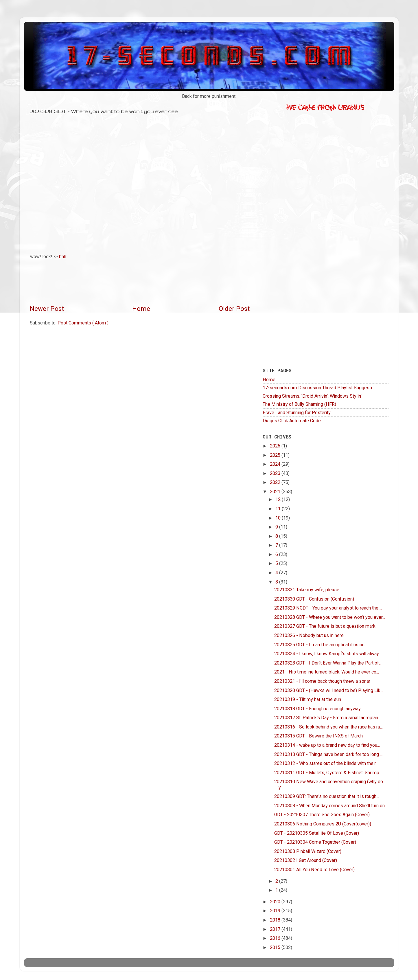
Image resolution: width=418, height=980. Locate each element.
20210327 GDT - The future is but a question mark (325, 626)
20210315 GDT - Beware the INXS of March (318, 736)
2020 (276, 902)
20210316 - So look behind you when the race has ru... (328, 727)
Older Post (234, 309)
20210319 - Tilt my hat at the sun (308, 699)
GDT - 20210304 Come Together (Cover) (315, 842)
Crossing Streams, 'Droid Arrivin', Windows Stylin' (312, 396)
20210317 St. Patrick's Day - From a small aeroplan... (327, 718)
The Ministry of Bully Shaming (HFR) (299, 404)
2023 (276, 473)
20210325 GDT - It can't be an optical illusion (319, 645)
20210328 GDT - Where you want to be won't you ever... (330, 617)
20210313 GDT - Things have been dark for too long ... (328, 754)
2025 (276, 455)
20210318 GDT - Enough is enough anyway (317, 709)
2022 (276, 482)
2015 (276, 947)
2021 (276, 492)
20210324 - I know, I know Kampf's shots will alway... (328, 654)
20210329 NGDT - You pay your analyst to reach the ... (328, 608)
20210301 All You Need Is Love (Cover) (314, 870)
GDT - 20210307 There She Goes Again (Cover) (322, 815)
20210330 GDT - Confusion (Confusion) (314, 599)
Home (141, 309)
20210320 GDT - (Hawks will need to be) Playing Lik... (329, 690)
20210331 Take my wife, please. (307, 590)
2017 (276, 929)
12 (279, 499)
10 (279, 518)
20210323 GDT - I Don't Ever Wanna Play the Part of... (328, 663)
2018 (276, 920)
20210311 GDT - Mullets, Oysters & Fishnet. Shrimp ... (329, 773)
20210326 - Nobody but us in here (309, 635)
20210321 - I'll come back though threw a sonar (322, 681)
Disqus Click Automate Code (292, 421)
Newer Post (47, 309)
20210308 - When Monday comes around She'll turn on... (331, 806)
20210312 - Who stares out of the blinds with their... (326, 763)
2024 (276, 464)
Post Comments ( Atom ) (83, 323)
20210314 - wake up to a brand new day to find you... (327, 745)
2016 (276, 938)
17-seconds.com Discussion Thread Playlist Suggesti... (319, 388)
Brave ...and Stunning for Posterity (297, 413)
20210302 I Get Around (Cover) (306, 860)
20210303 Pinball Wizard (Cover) (308, 851)
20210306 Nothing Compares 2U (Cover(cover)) (323, 824)
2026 (276, 446)
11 (279, 509)
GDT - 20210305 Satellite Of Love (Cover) (317, 833)
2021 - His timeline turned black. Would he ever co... (327, 672)
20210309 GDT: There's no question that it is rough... (327, 796)
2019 (276, 911)
